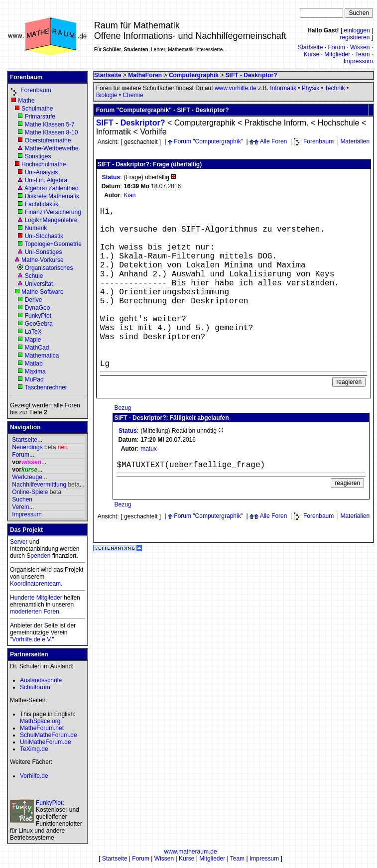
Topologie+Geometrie (53, 244)
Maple (33, 340)
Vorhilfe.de (34, 776)
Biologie (107, 95)
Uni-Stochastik (44, 236)
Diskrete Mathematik (52, 196)
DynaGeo (38, 308)
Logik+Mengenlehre (51, 220)
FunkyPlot (38, 316)
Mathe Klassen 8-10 (52, 132)
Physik (311, 88)
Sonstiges (38, 156)
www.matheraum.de (191, 852)
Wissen (360, 47)
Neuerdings (27, 447)
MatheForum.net (42, 728)
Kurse (312, 54)
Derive (34, 300)
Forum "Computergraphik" (208, 141)
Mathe (26, 101)
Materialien (355, 141)
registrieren (355, 37)
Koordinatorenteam (35, 584)
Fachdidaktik (42, 204)
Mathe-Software (43, 292)
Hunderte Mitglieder (36, 598)
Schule (34, 276)
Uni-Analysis (42, 172)
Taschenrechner (46, 387)
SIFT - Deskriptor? (131, 123)
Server (19, 542)
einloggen (357, 30)
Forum (336, 47)
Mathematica (42, 356)
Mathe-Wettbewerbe (52, 148)
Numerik (36, 228)
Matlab (34, 364)
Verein (20, 507)
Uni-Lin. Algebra (46, 180)
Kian (129, 195)
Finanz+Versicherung (53, 212)
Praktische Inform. (277, 123)
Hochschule (339, 123)
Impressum (358, 61)
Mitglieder (337, 54)
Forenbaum (36, 90)
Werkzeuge (27, 477)
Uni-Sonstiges (44, 252)
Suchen (22, 499)
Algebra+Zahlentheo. (52, 188)
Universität (39, 284)
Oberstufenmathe (48, 140)
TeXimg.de (34, 749)
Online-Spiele (30, 492)
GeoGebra (39, 324)
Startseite (311, 47)
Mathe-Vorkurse (43, 260)
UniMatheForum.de (46, 742)
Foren (51, 612)
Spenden (38, 556)
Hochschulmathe (44, 164)
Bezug (123, 408)
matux (149, 449)
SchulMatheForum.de (49, 735)
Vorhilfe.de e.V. (32, 639)
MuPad (34, 379)
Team (362, 54)
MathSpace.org (40, 721)
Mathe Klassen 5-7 (50, 124)
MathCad (37, 348)
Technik (335, 88)
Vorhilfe (153, 132)
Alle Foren (274, 141)
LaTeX (33, 332)
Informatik (283, 88)
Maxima (35, 372)
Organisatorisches (49, 268)
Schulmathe (37, 109)
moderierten (26, 612)
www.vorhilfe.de (236, 88)
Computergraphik (205, 123)
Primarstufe (40, 117)
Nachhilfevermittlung (39, 485)
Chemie (133, 95)
